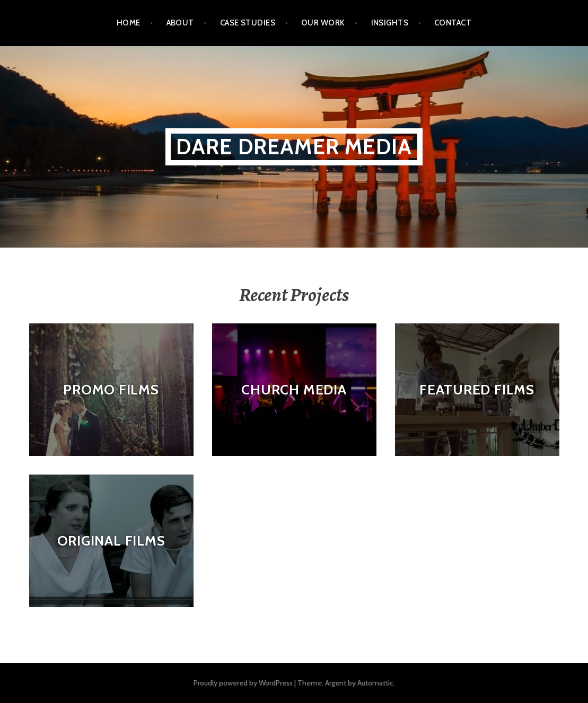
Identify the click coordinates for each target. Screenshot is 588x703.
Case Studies (248, 23)
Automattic (375, 683)
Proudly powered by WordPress (243, 683)
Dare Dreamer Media (294, 147)
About (180, 23)
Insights (390, 23)
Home (129, 23)
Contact (453, 23)
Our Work (323, 23)
